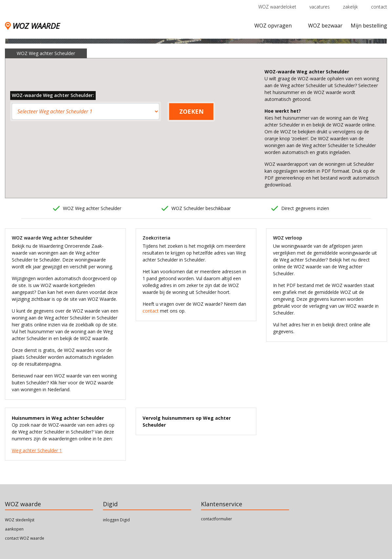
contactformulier (216, 519)
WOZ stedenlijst (20, 520)
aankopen (14, 529)
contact (379, 7)
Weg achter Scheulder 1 (37, 450)
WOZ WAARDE (32, 26)
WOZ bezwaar (325, 26)
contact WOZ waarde (25, 538)
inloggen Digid (116, 520)
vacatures (320, 7)
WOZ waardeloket (277, 7)
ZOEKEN (191, 111)
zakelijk (350, 7)
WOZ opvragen (273, 26)
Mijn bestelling (369, 26)
